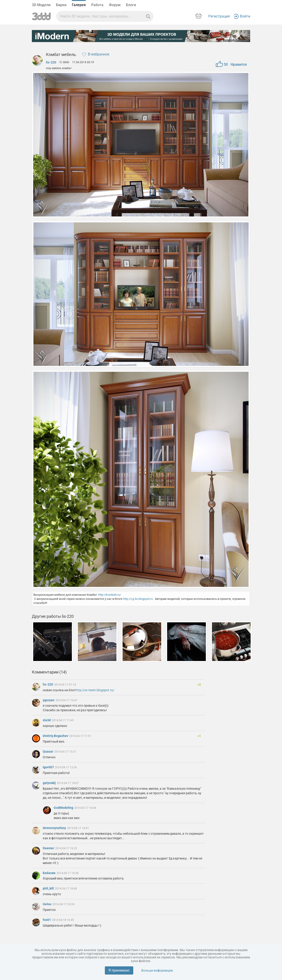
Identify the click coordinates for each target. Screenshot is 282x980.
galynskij (50, 783)
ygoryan (49, 700)
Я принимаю (119, 970)
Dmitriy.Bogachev (56, 736)
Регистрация (219, 16)
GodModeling (64, 808)
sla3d (47, 720)
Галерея (79, 5)
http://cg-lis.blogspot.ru (138, 599)
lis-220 (51, 62)
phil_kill (49, 888)
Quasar (48, 751)
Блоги (131, 5)
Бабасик (49, 873)
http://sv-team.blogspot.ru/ (95, 690)
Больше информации (157, 970)
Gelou (47, 904)
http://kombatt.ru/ (110, 595)
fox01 (47, 920)
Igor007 (49, 767)
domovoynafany (55, 828)
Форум (115, 5)
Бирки (61, 5)
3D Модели (41, 5)
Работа (97, 5)
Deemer (49, 848)
